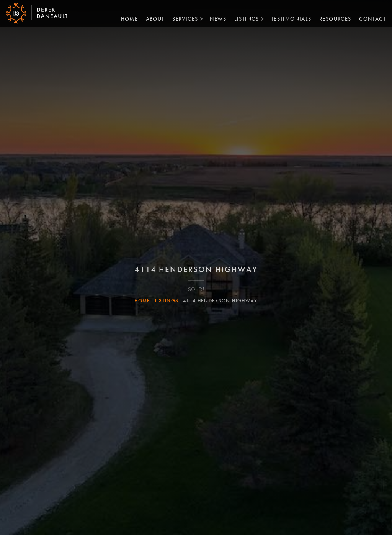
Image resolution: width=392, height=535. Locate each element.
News (215, 18)
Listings (244, 18)
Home (127, 18)
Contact (369, 18)
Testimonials (288, 18)
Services (182, 18)
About (152, 18)
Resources (332, 18)
